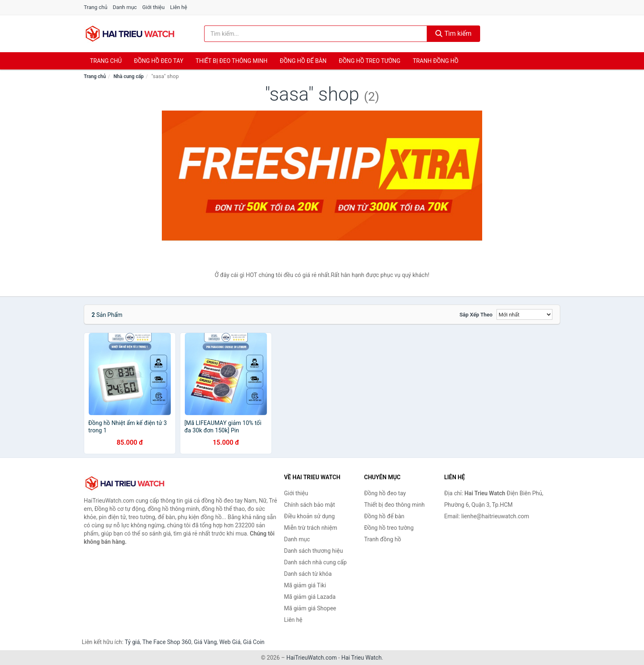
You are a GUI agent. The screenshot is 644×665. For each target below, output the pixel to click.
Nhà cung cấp (129, 76)
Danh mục (125, 7)
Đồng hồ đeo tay (159, 61)
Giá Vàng (205, 642)
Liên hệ (179, 7)
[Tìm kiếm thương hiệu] (316, 34)
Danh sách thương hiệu (314, 551)
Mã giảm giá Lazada (310, 597)
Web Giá (230, 642)
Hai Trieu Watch (361, 658)
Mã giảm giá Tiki (305, 585)
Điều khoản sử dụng (310, 516)
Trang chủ (95, 7)
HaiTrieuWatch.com (312, 658)
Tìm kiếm (453, 33)
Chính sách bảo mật (310, 505)
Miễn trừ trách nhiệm (311, 528)
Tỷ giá (132, 642)
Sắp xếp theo (476, 315)
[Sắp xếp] (524, 314)
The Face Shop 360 (167, 642)
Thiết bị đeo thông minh (231, 61)
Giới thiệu (153, 7)
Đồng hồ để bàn (303, 61)
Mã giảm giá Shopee (310, 608)
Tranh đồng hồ (436, 61)
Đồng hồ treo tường (370, 61)
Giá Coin (254, 642)
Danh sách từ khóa (308, 574)
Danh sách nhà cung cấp (316, 562)
